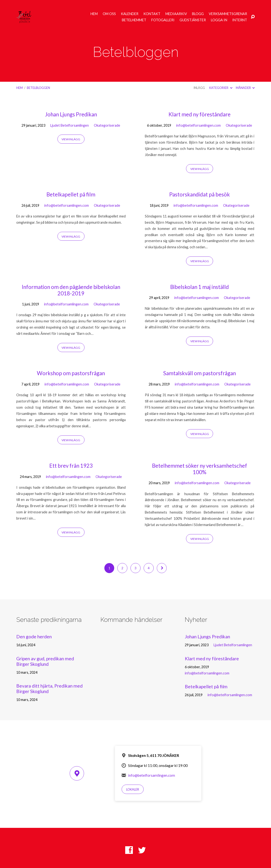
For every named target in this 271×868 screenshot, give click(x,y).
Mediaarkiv (176, 14)
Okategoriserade (107, 125)
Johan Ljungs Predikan (71, 114)
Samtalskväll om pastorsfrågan (200, 373)
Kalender (130, 14)
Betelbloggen (38, 88)
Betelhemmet (134, 20)
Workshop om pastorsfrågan (71, 373)
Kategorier (221, 88)
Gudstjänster (193, 20)
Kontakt (152, 14)
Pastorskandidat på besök (200, 194)
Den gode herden (34, 637)
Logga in (219, 20)
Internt (240, 20)
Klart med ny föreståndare (200, 114)
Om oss (109, 14)
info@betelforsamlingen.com (198, 125)
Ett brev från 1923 (71, 466)
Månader (245, 88)
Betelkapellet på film (71, 194)
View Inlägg (71, 139)
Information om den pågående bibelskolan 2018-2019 (71, 290)
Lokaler (133, 789)
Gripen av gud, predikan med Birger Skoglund (45, 661)
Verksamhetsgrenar (228, 14)
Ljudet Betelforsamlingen (70, 125)
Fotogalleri (163, 20)
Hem (94, 14)
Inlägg (199, 88)
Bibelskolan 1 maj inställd (200, 287)
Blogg (198, 14)
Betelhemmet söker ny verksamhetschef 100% (200, 469)
